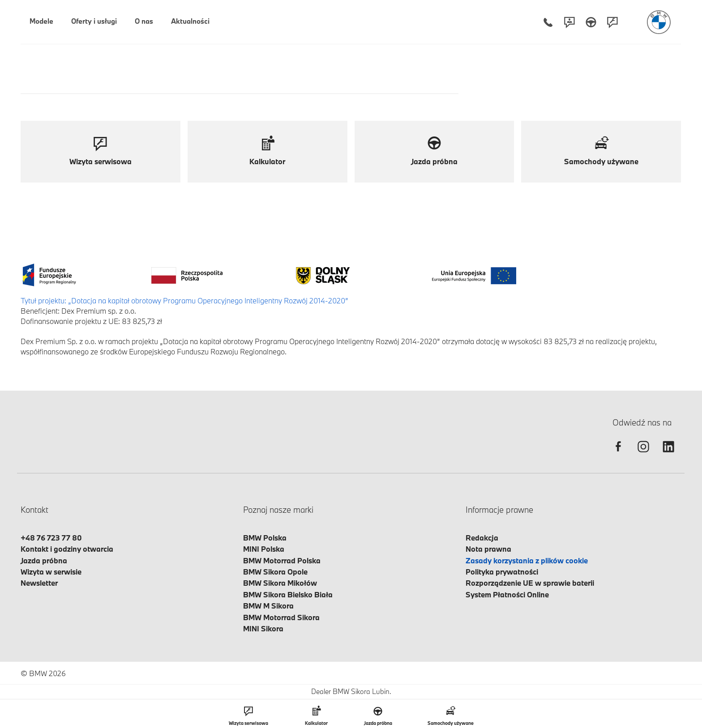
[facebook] (618, 454)
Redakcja (482, 538)
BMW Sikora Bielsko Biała (288, 594)
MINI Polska (264, 549)
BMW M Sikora (268, 606)
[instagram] (643, 454)
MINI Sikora (263, 628)
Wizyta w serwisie (51, 572)
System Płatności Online (507, 594)
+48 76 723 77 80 (51, 538)
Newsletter (39, 583)
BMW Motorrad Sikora (281, 617)
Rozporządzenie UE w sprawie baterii (530, 583)
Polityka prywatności (502, 572)
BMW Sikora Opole (275, 572)
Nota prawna (488, 549)
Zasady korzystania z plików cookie (527, 560)
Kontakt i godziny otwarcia (67, 549)
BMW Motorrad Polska (282, 560)
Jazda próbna (44, 560)
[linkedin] (668, 454)
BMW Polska (265, 538)
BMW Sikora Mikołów (280, 583)
